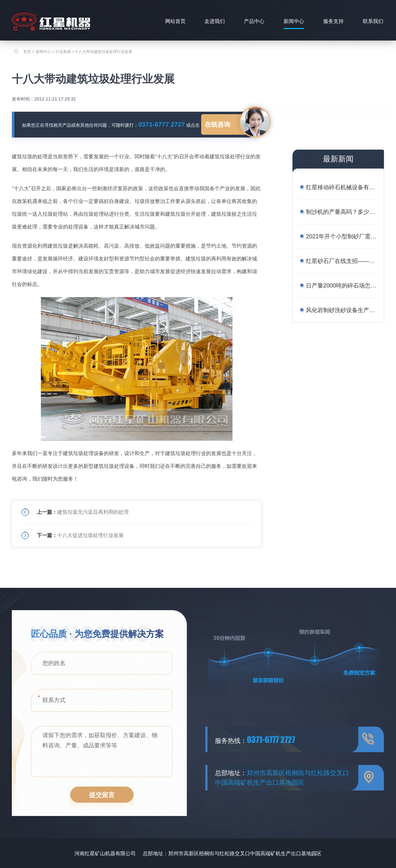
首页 (27, 52)
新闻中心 (294, 21)
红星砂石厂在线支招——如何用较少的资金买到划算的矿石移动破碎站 (342, 261)
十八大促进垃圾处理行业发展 (90, 535)
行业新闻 (63, 52)
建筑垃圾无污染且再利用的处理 (93, 512)
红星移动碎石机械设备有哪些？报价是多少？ (342, 187)
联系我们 (373, 21)
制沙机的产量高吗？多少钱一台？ (342, 212)
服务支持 (333, 21)
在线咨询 (217, 124)
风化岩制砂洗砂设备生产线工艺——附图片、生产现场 (342, 310)
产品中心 (254, 21)
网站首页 (175, 21)
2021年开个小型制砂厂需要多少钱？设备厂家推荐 (342, 236)
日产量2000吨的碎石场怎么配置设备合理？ (342, 286)
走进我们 (215, 21)
